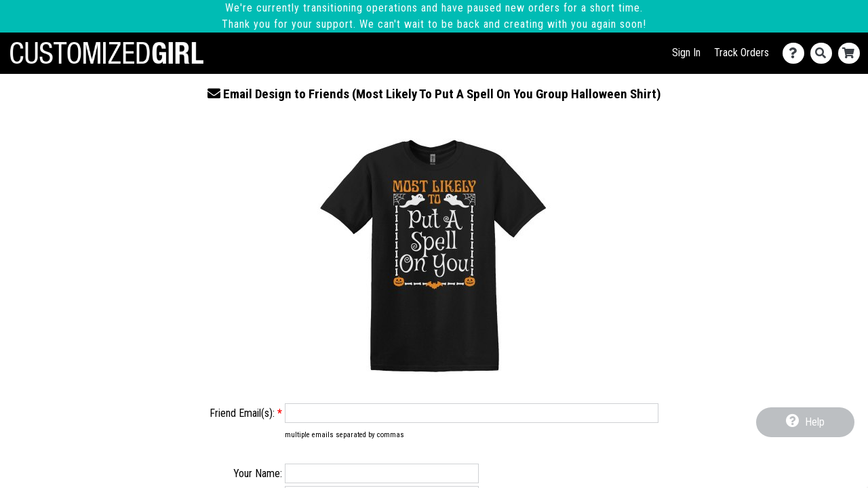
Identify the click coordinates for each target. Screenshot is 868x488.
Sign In (686, 53)
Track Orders (742, 53)
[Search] (824, 53)
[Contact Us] (796, 53)
